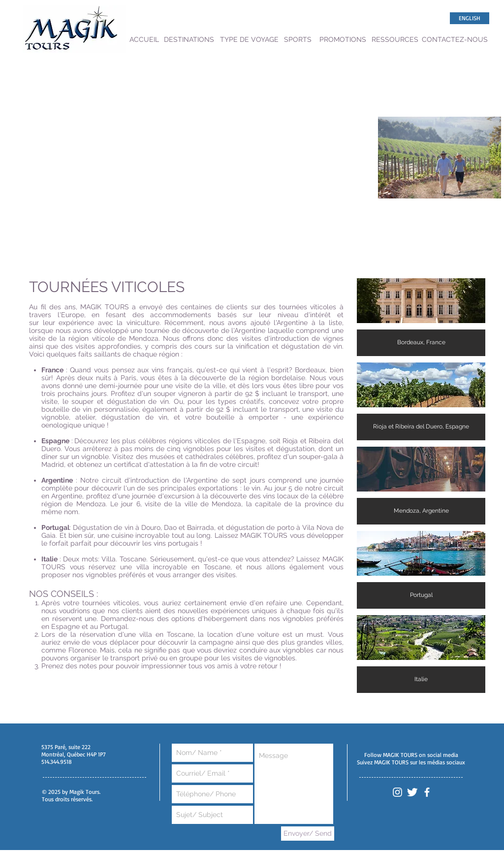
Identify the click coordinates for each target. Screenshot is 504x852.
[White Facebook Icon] (427, 792)
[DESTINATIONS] (189, 40)
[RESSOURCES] (395, 40)
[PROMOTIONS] (343, 40)
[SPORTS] (298, 40)
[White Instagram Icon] (397, 792)
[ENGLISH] (470, 18)
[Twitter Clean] (412, 792)
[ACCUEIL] (144, 40)
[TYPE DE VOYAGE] (249, 40)
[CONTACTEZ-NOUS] (455, 40)
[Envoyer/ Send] (308, 834)
